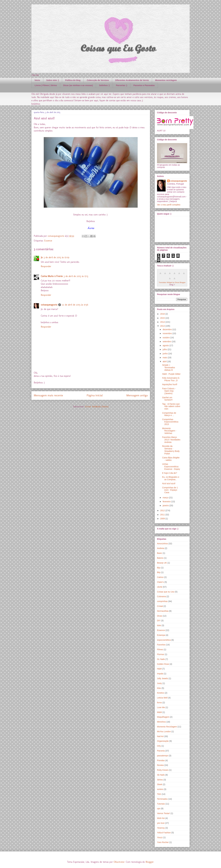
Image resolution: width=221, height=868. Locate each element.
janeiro (166, 505)
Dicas (160, 616)
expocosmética (164, 640)
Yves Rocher (163, 842)
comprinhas (162, 601)
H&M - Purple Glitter (171, 374)
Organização (163, 741)
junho (165, 354)
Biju (159, 568)
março (166, 498)
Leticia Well (162, 698)
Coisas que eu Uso (166, 592)
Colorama (161, 596)
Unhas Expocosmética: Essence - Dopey (171, 467)
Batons (160, 558)
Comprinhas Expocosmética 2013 (170, 422)
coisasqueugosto (49, 305)
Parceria (161, 751)
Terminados (162, 799)
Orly (159, 746)
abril (165, 361)
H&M (159, 669)
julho (165, 349)
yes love (161, 823)
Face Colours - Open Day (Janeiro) (169, 391)
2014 (163, 322)
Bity (159, 572)
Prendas (161, 760)
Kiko (159, 688)
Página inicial (95, 395)
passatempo (163, 756)
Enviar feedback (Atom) (97, 407)
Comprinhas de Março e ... (169, 414)
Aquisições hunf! (170, 384)
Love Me (161, 707)
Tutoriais (161, 804)
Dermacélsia (163, 611)
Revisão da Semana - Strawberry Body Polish (171, 450)
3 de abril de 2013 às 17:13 (76, 276)
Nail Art (160, 736)
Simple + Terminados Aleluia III (169, 368)
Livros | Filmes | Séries (46, 85)
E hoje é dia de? (170, 473)
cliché (160, 587)
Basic (160, 553)
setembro (167, 341)
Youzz (160, 837)
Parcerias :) (122, 85)
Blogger (150, 862)
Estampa (161, 635)
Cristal (160, 606)
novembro (167, 333)
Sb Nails (161, 775)
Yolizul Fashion (164, 833)
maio (165, 358)
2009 (163, 519)
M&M (159, 712)
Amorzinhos (162, 544)
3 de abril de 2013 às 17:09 (56, 257)
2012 (163, 510)
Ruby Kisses (163, 770)
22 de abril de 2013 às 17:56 (75, 305)
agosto (166, 345)
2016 (163, 314)
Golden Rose (163, 664)
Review (160, 765)
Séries (160, 780)
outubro (166, 338)
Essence (48, 241)
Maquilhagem (163, 717)
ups (159, 808)
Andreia (161, 548)
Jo (42, 257)
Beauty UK (162, 563)
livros (159, 703)
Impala (160, 674)
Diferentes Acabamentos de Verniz (132, 80)
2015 (163, 318)
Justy (159, 683)
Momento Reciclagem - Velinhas (169, 431)
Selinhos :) (104, 85)
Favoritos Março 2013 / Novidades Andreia (171, 440)
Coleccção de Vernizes (98, 80)
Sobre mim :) (53, 80)
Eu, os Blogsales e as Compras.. (171, 478)
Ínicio (37, 80)
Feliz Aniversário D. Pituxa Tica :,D (171, 379)
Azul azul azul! (169, 483)
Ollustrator (119, 862)
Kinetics (161, 693)
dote (159, 625)
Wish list (161, 818)
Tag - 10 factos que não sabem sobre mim (171, 406)
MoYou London (164, 731)
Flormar (161, 654)
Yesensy (161, 828)
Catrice (160, 577)
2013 (163, 326)
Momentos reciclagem (166, 80)
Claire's (160, 582)
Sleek (160, 784)
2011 (163, 515)
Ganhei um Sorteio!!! (167, 399)
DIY (159, 621)
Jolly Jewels (163, 678)
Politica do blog (73, 80)
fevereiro (167, 502)
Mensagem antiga (137, 395)
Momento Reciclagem (167, 727)
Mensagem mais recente (48, 395)
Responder (46, 266)
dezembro (167, 329)
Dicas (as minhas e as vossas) (78, 85)
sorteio (160, 789)
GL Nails (161, 659)
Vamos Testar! (163, 813)
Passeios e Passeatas (144, 85)
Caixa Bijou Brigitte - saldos (171, 459)
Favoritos (161, 645)
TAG (159, 794)
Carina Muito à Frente (52, 276)
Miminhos (161, 722)
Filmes (160, 649)
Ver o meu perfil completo (169, 205)
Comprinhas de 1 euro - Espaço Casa (170, 490)
